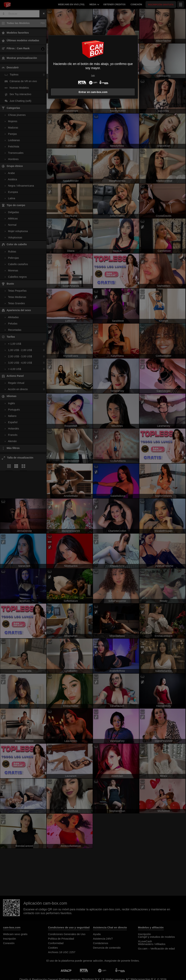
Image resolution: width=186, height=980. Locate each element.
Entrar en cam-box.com (93, 92)
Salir (93, 76)
